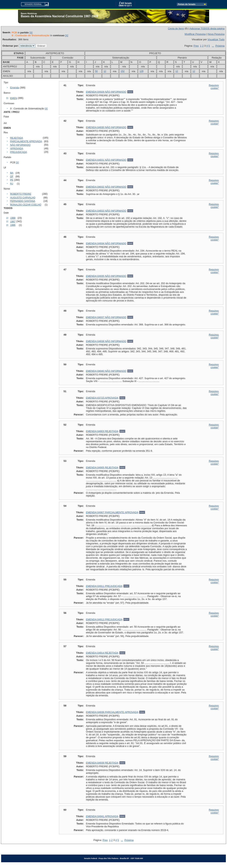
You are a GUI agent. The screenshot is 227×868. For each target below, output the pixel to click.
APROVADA (17, 149)
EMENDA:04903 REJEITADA (102, 431)
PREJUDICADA (19, 152)
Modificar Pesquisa (195, 34)
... (213, 46)
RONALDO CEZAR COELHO (26, 205)
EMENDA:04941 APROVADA (102, 816)
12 (105, 71)
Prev (196, 46)
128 (141, 71)
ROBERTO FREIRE (21, 194)
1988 (13, 218)
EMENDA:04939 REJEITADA (102, 763)
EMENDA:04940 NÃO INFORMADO (106, 371)
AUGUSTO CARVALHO (23, 198)
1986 (13, 225)
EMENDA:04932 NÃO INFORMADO (106, 187)
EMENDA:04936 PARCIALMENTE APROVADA (112, 712)
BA (12, 173)
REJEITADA (17, 138)
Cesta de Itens (176, 28)
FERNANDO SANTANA (23, 201)
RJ (12, 184)
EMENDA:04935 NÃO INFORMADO (106, 276)
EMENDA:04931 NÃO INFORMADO (106, 160)
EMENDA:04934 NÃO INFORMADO (106, 243)
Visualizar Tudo (216, 39)
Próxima (220, 46)
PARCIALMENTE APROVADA (26, 141)
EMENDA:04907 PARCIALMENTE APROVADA (112, 512)
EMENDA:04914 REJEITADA (102, 653)
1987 (13, 222)
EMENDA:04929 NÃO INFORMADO (106, 92)
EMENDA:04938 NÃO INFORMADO (106, 341)
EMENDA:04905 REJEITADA (102, 467)
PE (12, 180)
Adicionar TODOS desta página (207, 28)
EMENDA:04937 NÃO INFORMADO (106, 317)
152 (123, 71)
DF (12, 177)
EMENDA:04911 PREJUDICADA (104, 586)
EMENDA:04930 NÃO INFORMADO (106, 127)
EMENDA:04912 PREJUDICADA (104, 619)
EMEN (14, 98)
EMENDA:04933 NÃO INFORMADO (106, 211)
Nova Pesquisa (216, 34)
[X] (31, 33)
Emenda (15, 88)
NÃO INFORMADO (20, 145)
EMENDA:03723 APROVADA (102, 398)
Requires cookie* (214, 87)
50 (96, 71)
